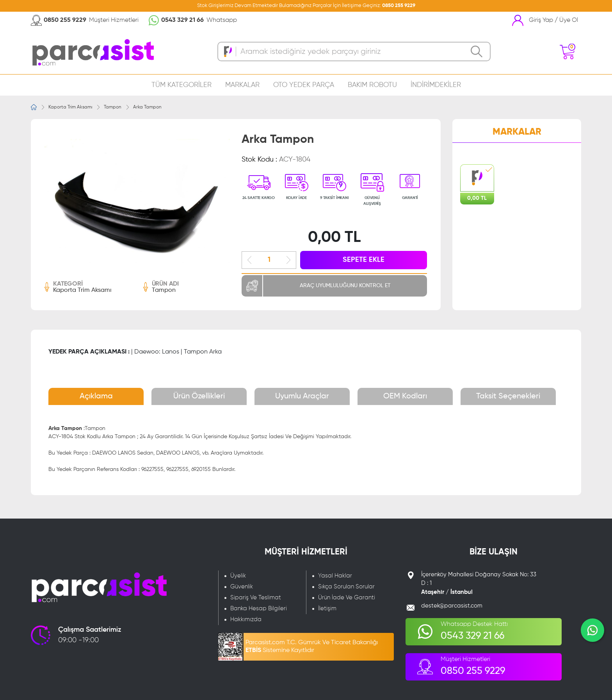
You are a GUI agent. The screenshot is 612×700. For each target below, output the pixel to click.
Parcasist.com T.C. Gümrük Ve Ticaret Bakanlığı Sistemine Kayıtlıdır (312, 647)
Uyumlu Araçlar (302, 396)
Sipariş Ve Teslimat (256, 598)
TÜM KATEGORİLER (181, 85)
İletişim (327, 609)
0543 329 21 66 (182, 20)
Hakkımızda (246, 619)
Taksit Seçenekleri (508, 396)
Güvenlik (242, 587)
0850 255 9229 (399, 6)
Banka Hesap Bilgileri (259, 609)
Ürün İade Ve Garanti (347, 598)
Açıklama (96, 396)
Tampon (113, 107)
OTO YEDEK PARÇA (304, 85)
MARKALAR (242, 85)
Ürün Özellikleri (199, 396)
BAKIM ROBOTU (372, 85)
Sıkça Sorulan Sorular (346, 587)
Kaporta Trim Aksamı (70, 107)
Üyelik (238, 576)
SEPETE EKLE (364, 260)
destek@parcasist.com (452, 606)
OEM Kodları (405, 396)
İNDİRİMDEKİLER (436, 85)
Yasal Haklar (335, 576)
